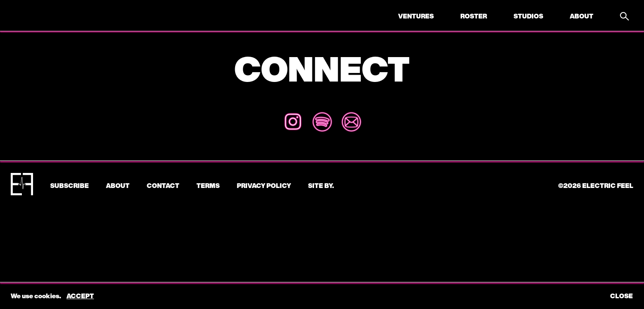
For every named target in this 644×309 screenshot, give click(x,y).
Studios (528, 16)
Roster (474, 16)
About (582, 16)
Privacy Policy (264, 185)
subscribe (70, 185)
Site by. (321, 185)
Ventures (416, 16)
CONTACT (163, 185)
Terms (208, 185)
